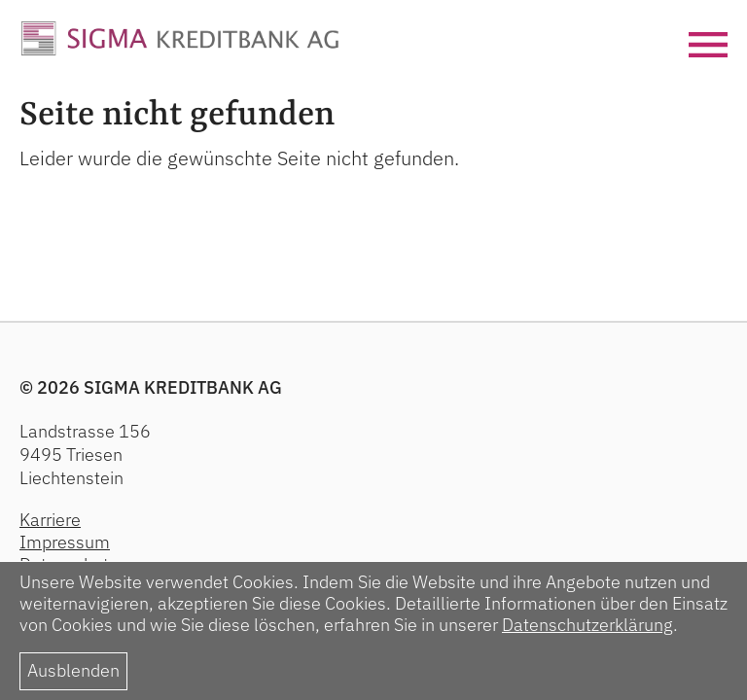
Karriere (50, 520)
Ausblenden (73, 670)
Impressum (65, 542)
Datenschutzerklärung (587, 625)
